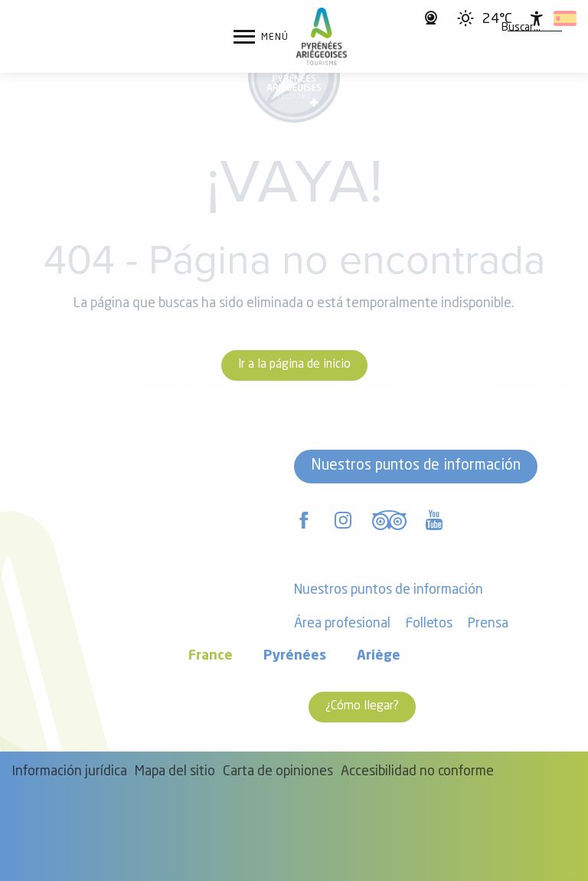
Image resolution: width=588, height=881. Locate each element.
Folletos (429, 624)
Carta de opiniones (278, 772)
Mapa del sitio (175, 772)
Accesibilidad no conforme (417, 772)
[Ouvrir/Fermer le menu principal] (261, 37)
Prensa (488, 624)
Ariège (379, 656)
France (211, 656)
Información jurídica (69, 772)
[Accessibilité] (537, 18)
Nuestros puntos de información (416, 466)
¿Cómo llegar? (362, 706)
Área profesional (342, 624)
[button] (521, 28)
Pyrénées (295, 656)
